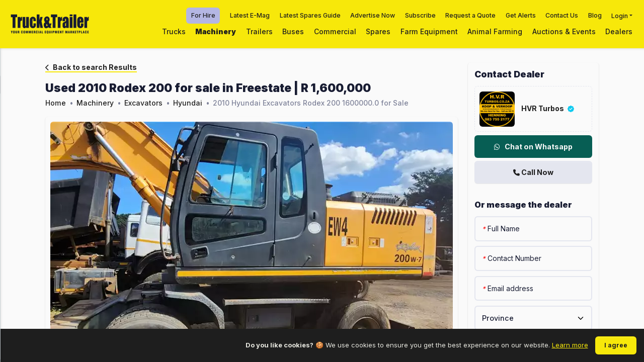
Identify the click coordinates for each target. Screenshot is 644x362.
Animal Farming (495, 31)
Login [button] (620, 15)
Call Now (533, 172)
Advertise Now (373, 15)
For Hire (203, 15)
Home (56, 103)
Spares (378, 31)
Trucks (174, 31)
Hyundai (188, 103)
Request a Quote (470, 15)
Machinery (216, 31)
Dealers (619, 31)
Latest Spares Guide (310, 15)
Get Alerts (521, 15)
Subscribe (420, 15)
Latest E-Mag (250, 15)
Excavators (143, 103)
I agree (616, 345)
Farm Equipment (429, 31)
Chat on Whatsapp (533, 147)
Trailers (259, 31)
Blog (595, 15)
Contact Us (562, 15)
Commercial (335, 31)
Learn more (570, 345)
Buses (293, 31)
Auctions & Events (564, 31)
